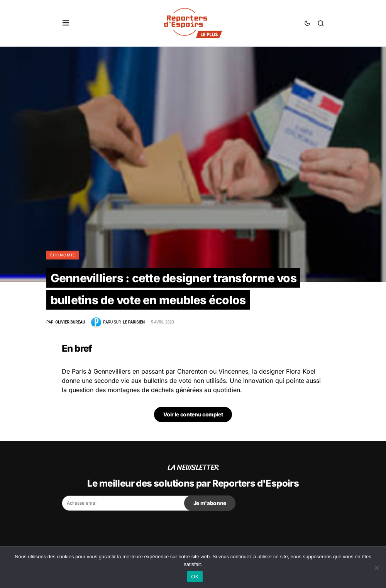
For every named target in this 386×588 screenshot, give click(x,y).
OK (195, 577)
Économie (63, 255)
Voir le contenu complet (193, 414)
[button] (66, 23)
